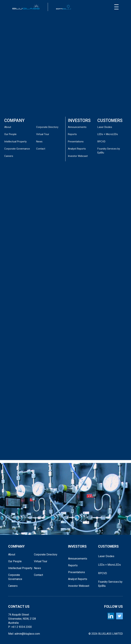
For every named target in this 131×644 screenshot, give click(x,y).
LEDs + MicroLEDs (108, 134)
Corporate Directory (47, 127)
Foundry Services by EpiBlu (110, 584)
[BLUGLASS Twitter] (119, 616)
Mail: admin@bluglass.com (24, 634)
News (39, 142)
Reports (72, 134)
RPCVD (101, 142)
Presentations (76, 142)
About (8, 127)
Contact (41, 149)
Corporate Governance (17, 149)
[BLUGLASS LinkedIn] (111, 616)
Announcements (77, 127)
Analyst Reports (77, 149)
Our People (10, 134)
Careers (9, 156)
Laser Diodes (105, 127)
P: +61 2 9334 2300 (20, 627)
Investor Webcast (78, 156)
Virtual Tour (43, 134)
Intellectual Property (15, 142)
